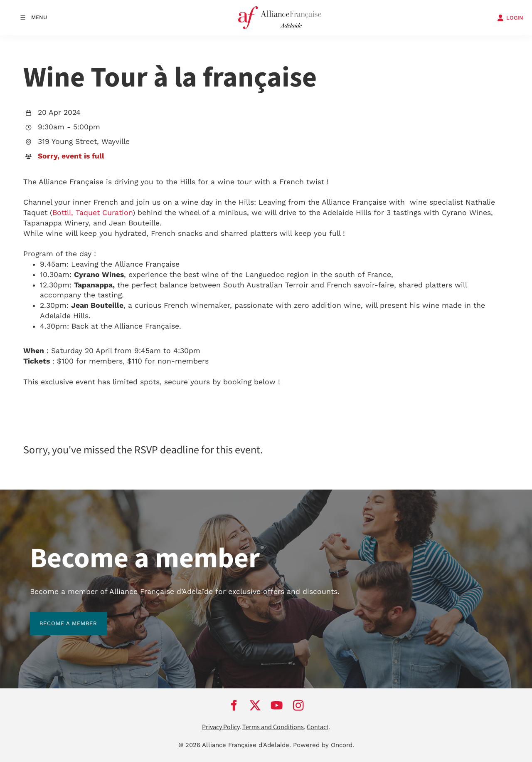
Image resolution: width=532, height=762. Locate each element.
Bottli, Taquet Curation (92, 213)
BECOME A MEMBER (59, 617)
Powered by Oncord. (324, 745)
